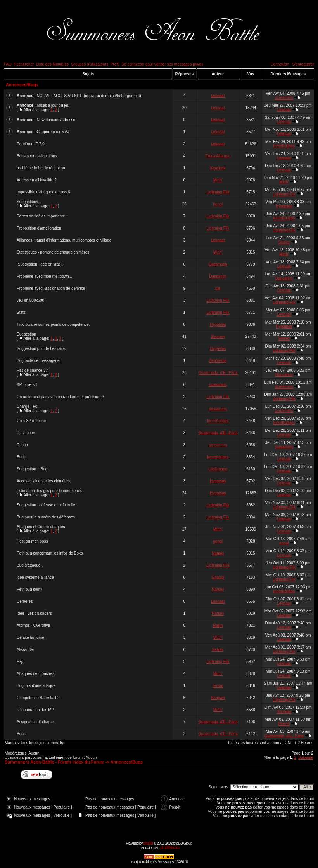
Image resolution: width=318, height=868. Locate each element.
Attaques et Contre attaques (41, 527)
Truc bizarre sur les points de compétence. (53, 324)
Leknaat (218, 96)
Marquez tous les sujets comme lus (35, 743)
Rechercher (24, 64)
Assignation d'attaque (35, 722)
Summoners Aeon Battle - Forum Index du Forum (54, 762)
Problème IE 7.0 (31, 144)
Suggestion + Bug (32, 469)
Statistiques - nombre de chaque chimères (53, 252)
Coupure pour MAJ (53, 132)
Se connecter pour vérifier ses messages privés (162, 64)
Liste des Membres (52, 64)
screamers (284, 98)
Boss (21, 457)
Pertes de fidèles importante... (42, 216)
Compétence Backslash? (38, 698)
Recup (22, 445)
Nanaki (218, 553)
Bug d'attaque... (30, 565)
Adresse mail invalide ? (37, 180)
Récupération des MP (35, 710)
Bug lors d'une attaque (36, 686)
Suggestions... (29, 202)
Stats (21, 312)
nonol (218, 204)
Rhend (284, 724)
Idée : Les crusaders (34, 613)
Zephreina (218, 361)
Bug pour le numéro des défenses (46, 517)
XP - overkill (27, 385)
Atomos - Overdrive (33, 625)
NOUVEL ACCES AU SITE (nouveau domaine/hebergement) (89, 96)
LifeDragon (218, 469)
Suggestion (26, 334)
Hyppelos (284, 206)
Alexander (25, 650)
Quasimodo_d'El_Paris (218, 373)
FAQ (8, 64)
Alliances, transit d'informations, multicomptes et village (64, 240)
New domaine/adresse (56, 120)
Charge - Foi (28, 406)
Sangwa (218, 698)
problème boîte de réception (41, 168)
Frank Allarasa (218, 156)
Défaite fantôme (30, 638)
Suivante (306, 758)
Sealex (284, 242)
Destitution (26, 433)
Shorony (218, 337)
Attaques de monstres (35, 674)
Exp (20, 662)
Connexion (280, 64)
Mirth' (218, 180)
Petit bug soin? (29, 589)
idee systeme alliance (35, 577)
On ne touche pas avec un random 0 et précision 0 (60, 397)
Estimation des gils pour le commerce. (49, 491)
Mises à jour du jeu (53, 105)
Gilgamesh (218, 264)
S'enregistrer (303, 64)
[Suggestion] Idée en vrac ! (40, 264)
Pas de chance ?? (32, 370)
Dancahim (218, 276)
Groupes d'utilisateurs (90, 64)
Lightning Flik (218, 192)
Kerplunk (218, 168)
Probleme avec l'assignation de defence (51, 288)
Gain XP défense (31, 421)
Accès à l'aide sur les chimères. (44, 481)
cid (218, 288)
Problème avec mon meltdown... (44, 276)
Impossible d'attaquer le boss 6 (43, 192)
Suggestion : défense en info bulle (46, 505)
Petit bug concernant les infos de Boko (50, 553)
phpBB (148, 843)
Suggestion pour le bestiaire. (41, 349)
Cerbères (25, 601)
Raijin (218, 625)
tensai (218, 686)
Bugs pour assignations (37, 156)
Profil (115, 64)
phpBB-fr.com (170, 848)
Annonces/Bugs (22, 85)
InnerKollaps (284, 146)
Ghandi (218, 577)
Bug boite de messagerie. (39, 361)
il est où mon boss (32, 541)
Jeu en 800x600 (30, 300)
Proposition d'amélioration (39, 228)
